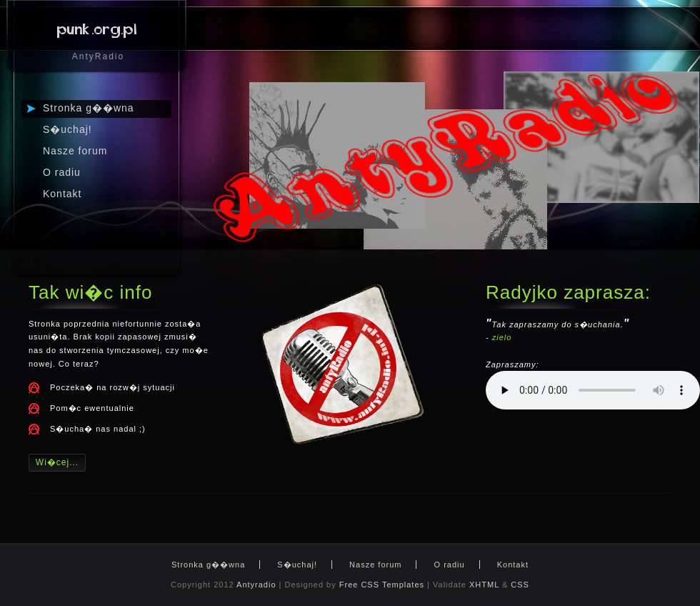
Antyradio (256, 585)
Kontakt (62, 194)
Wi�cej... (57, 462)
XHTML (484, 585)
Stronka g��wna (89, 108)
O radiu (62, 172)
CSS (520, 585)
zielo (502, 337)
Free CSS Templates (382, 585)
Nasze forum (75, 151)
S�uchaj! (67, 129)
